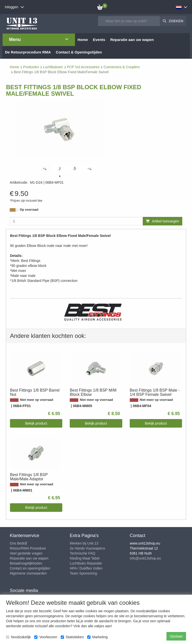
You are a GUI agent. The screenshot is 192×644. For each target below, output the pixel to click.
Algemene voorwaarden (28, 573)
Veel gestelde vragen (26, 553)
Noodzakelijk (18, 637)
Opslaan (176, 636)
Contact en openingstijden (30, 568)
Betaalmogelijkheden (26, 563)
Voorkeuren (46, 637)
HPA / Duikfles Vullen (86, 568)
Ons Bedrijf (18, 543)
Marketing (97, 637)
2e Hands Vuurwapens (87, 548)
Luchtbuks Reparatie (86, 563)
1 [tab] (60, 176)
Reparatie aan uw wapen (29, 558)
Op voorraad (29, 210)
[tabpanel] (45, 169)
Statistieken (72, 637)
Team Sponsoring (83, 573)
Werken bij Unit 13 (84, 543)
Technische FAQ (82, 553)
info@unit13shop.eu (145, 558)
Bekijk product (36, 423)
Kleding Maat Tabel (85, 558)
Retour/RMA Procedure (28, 548)
